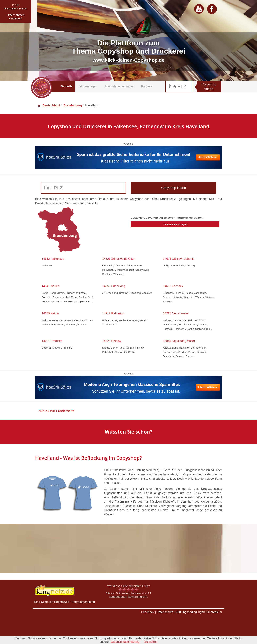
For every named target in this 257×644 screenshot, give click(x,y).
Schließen (151, 642)
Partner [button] (147, 86)
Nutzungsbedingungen (190, 612)
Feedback (148, 612)
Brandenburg (73, 105)
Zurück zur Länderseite (56, 411)
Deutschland (49, 105)
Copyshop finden (209, 87)
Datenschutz (165, 612)
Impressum (215, 612)
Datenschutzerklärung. (126, 642)
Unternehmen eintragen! (175, 224)
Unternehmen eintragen (119, 86)
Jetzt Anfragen (88, 86)
